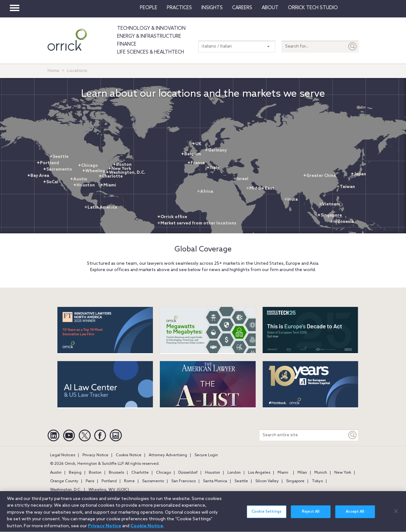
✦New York (120, 169)
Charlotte (140, 473)
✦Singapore (330, 215)
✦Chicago (88, 166)
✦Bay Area (38, 176)
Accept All (355, 516)
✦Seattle (59, 157)
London (234, 473)
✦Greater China (319, 176)
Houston (213, 473)
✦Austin (79, 179)
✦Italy (213, 168)
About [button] (270, 8)
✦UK (197, 144)
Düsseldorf (188, 473)
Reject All (311, 516)
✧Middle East (260, 188)
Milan (302, 473)
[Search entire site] (303, 435)
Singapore (295, 481)
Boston (95, 473)
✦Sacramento (57, 169)
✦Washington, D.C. (125, 173)
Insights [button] (212, 8)
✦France (196, 163)
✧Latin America (101, 208)
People (149, 8)
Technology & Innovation (151, 29)
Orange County (64, 481)
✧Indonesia (342, 222)
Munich (321, 473)
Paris (90, 481)
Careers (242, 8)
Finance (127, 44)
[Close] (396, 515)
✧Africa (205, 192)
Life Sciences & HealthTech (151, 52)
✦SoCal (51, 182)
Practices (179, 8)
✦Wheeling (93, 171)
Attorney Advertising (168, 455)
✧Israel (241, 179)
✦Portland (48, 163)
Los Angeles (259, 473)
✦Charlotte (111, 176)
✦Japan (358, 174)
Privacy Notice (95, 455)
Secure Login (206, 455)
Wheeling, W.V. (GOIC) (109, 490)
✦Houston (84, 185)
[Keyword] (353, 435)
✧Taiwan (346, 187)
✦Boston (122, 165)
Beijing (75, 473)
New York (343, 473)
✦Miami (108, 185)
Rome (129, 481)
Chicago (164, 473)
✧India (291, 200)
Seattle (241, 481)
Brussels (116, 473)
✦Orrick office (172, 217)
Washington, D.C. (66, 490)
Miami (283, 473)
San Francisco (183, 481)
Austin (56, 473)
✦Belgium (191, 154)
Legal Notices (63, 455)
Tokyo (317, 481)
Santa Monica (215, 481)
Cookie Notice (129, 455)
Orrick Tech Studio (313, 8)
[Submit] (353, 46)
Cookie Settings (266, 516)
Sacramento (153, 481)
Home (53, 71)
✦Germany (216, 150)
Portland (109, 481)
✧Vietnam (329, 204)
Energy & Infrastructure (149, 36)
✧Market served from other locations (197, 223)
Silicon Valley (267, 481)
